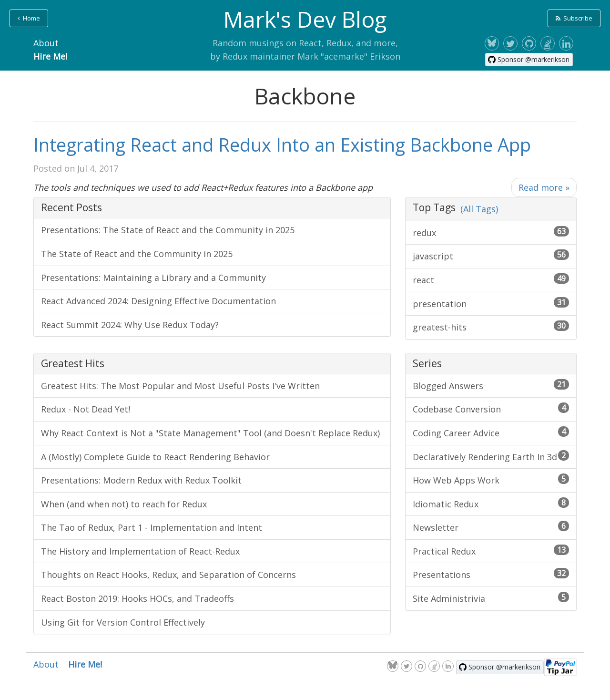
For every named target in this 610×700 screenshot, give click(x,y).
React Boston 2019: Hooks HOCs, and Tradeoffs (137, 598)
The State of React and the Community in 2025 (137, 254)
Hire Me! (50, 56)
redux (491, 232)
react (491, 279)
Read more (544, 187)
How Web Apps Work (491, 480)
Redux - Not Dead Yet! (86, 409)
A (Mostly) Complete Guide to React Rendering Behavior (155, 457)
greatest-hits (491, 327)
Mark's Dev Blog (305, 19)
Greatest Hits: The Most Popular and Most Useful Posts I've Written (180, 386)
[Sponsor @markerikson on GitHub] (529, 60)
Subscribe (574, 18)
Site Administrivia (491, 598)
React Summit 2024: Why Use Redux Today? (130, 325)
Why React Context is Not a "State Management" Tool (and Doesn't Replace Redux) (210, 433)
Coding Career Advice (491, 432)
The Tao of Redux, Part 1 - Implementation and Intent (152, 527)
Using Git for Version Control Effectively (123, 622)
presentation (491, 303)
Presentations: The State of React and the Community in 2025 (168, 230)
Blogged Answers (491, 385)
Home (29, 18)
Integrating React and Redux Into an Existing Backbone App (282, 144)
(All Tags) (479, 209)
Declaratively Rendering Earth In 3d (491, 456)
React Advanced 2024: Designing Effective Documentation (158, 301)
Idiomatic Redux (491, 504)
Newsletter (491, 527)
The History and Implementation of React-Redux (140, 551)
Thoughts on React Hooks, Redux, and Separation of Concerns (168, 575)
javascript (491, 256)
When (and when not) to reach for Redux (124, 504)
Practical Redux (491, 551)
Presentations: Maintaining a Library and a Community (153, 278)
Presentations (491, 574)
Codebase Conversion (491, 409)
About (46, 43)
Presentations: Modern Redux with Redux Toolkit (141, 480)
